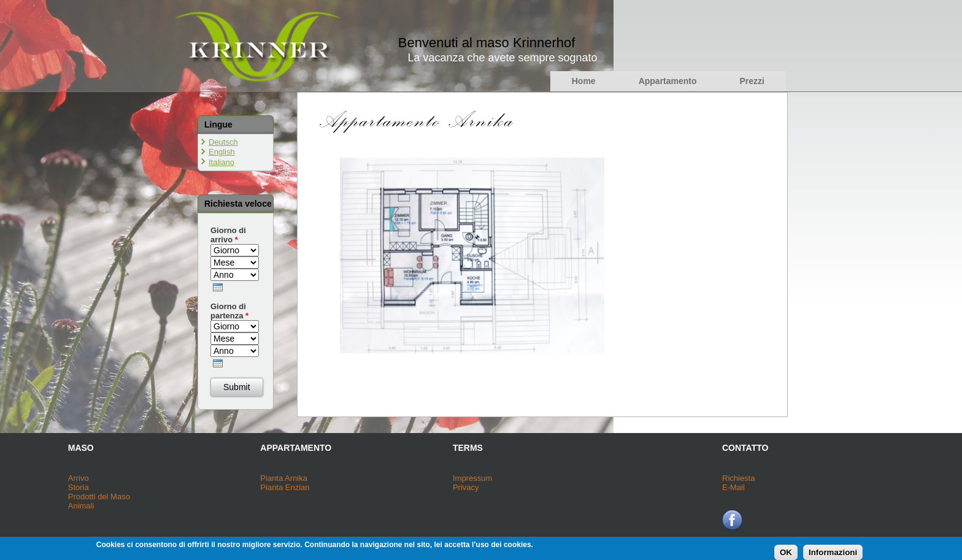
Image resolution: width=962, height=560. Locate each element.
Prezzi (752, 81)
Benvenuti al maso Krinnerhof (487, 43)
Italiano (221, 162)
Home (584, 81)
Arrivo (79, 478)
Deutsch (223, 142)
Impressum (472, 478)
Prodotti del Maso (99, 497)
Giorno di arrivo (228, 235)
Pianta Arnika (284, 478)
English (222, 152)
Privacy (466, 487)
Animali (81, 506)
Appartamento (668, 81)
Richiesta (738, 478)
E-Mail (733, 487)
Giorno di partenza (229, 311)
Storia (79, 487)
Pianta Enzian (285, 487)
